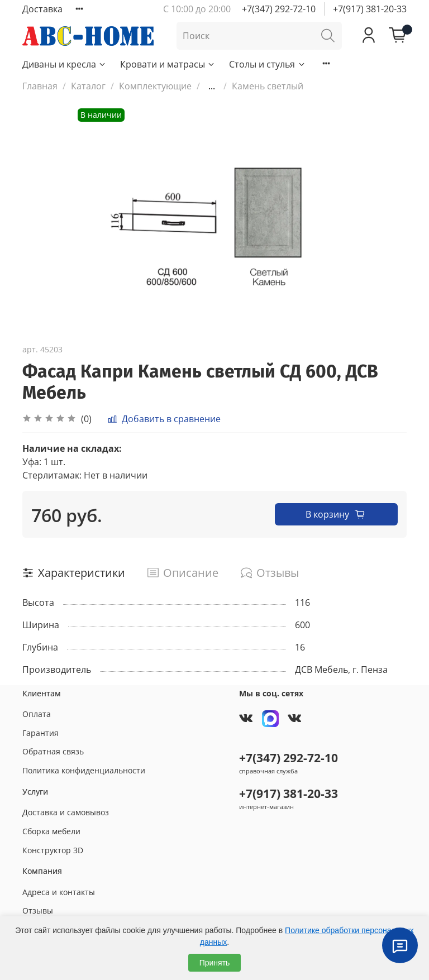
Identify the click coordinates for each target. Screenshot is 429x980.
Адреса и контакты (59, 892)
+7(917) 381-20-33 (370, 9)
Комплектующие (155, 86)
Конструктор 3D (53, 850)
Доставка (42, 9)
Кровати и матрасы (168, 64)
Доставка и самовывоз (66, 812)
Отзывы (38, 910)
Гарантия (40, 733)
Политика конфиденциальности (84, 770)
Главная (40, 86)
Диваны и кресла (65, 64)
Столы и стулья (267, 64)
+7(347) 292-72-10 (279, 9)
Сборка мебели (51, 831)
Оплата (37, 714)
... (212, 86)
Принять (215, 963)
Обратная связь (53, 751)
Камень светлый (268, 86)
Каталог (88, 86)
